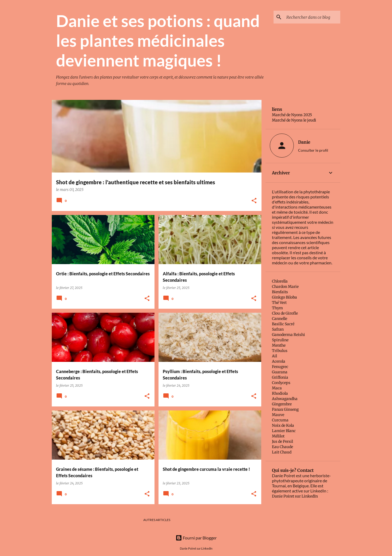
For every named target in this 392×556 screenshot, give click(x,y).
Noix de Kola (283, 425)
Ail (274, 356)
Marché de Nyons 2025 (292, 115)
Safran (278, 329)
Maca (277, 388)
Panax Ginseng (285, 409)
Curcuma (280, 420)
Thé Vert (279, 303)
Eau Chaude (282, 447)
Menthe (279, 345)
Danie (304, 142)
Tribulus (280, 351)
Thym (277, 308)
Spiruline (280, 340)
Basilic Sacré (283, 324)
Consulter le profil (313, 150)
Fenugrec (280, 367)
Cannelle (280, 319)
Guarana (280, 372)
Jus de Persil (282, 441)
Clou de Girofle (285, 313)
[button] (254, 201)
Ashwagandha (285, 399)
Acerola (279, 361)
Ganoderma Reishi (288, 335)
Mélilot (278, 436)
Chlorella (280, 281)
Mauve (278, 415)
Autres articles (157, 520)
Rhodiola (280, 393)
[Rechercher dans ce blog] (312, 17)
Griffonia (280, 377)
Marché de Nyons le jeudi (294, 120)
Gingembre (282, 404)
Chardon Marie (285, 287)
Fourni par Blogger (196, 538)
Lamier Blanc (284, 431)
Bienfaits (280, 292)
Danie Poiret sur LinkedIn (295, 496)
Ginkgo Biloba (284, 297)
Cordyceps (281, 383)
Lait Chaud (282, 452)
